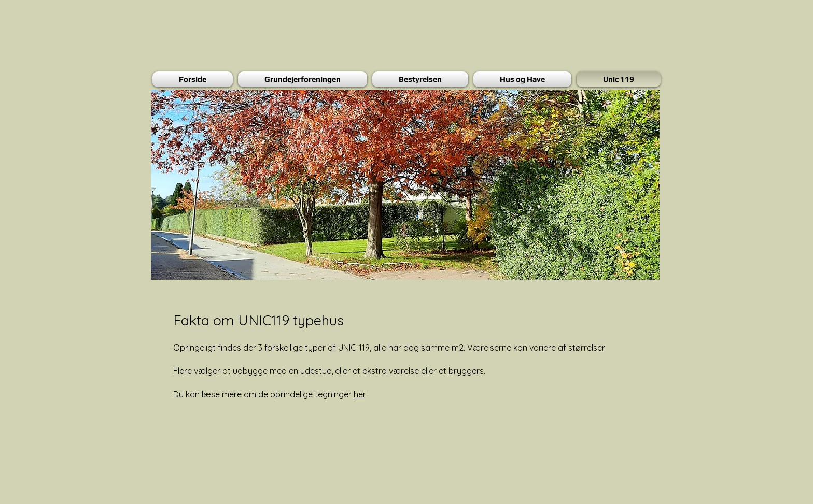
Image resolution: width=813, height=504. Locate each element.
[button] (405, 185)
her (359, 394)
